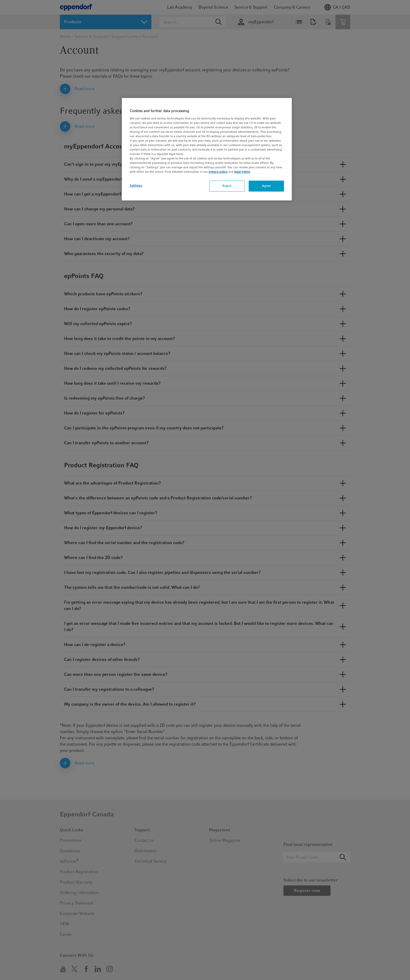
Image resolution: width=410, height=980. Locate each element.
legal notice (242, 172)
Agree (266, 186)
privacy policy (218, 172)
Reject (227, 186)
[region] (207, 149)
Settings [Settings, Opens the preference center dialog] (136, 186)
